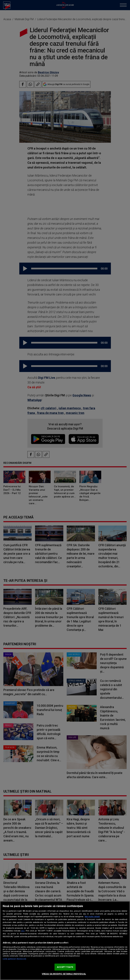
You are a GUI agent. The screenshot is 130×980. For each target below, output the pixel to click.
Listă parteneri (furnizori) (14, 959)
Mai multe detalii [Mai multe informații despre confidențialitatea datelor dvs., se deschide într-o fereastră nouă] (92, 917)
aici (23, 931)
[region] (65, 941)
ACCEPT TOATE (65, 967)
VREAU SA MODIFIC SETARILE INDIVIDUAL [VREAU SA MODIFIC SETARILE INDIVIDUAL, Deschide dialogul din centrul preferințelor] (64, 974)
